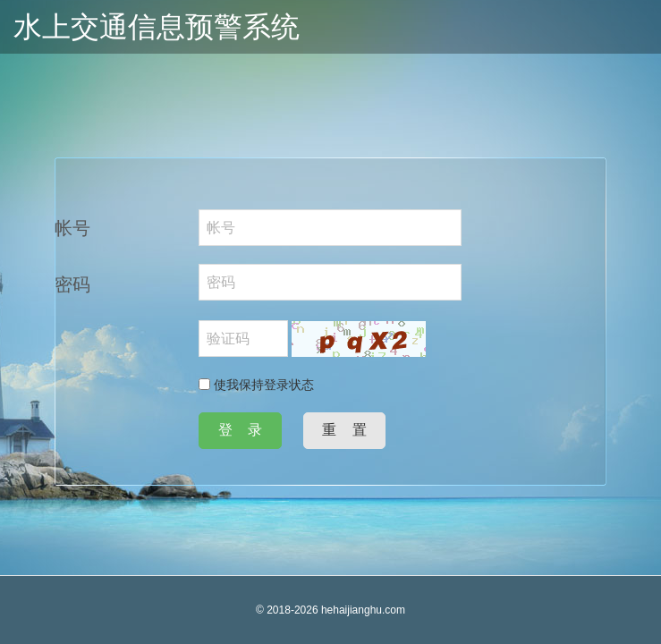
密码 (72, 284)
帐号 (72, 228)
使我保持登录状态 (256, 385)
